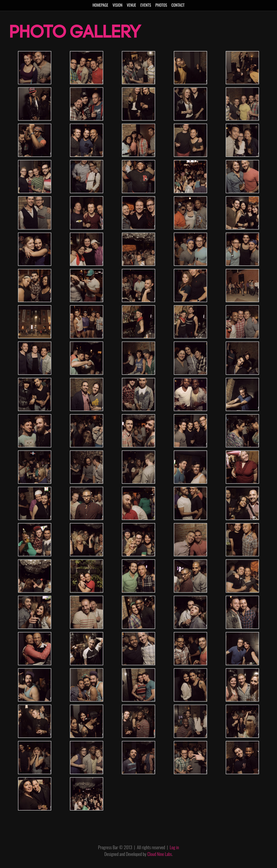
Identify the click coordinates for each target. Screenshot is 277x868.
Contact (178, 5)
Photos (161, 5)
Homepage (100, 5)
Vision (118, 5)
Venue (131, 5)
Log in (174, 847)
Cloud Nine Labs (160, 854)
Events (146, 5)
